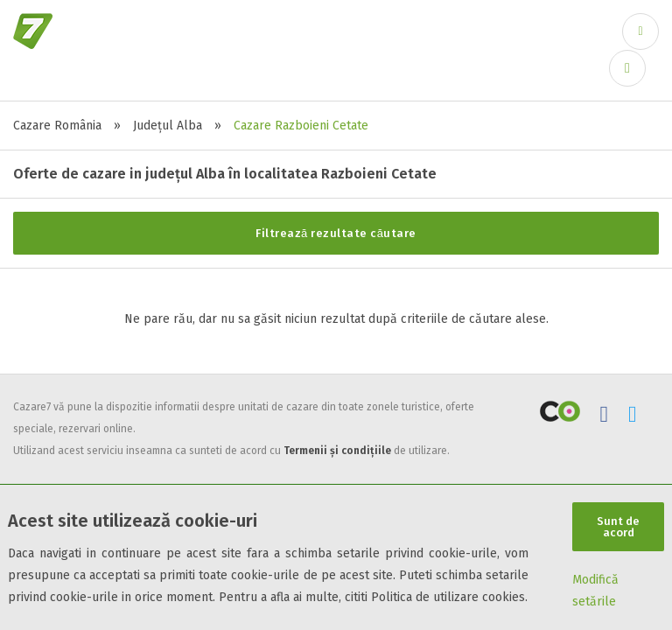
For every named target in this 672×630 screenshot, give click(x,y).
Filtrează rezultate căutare (336, 233)
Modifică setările (595, 591)
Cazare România (57, 126)
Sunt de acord (618, 527)
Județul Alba (168, 126)
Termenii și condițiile (337, 451)
